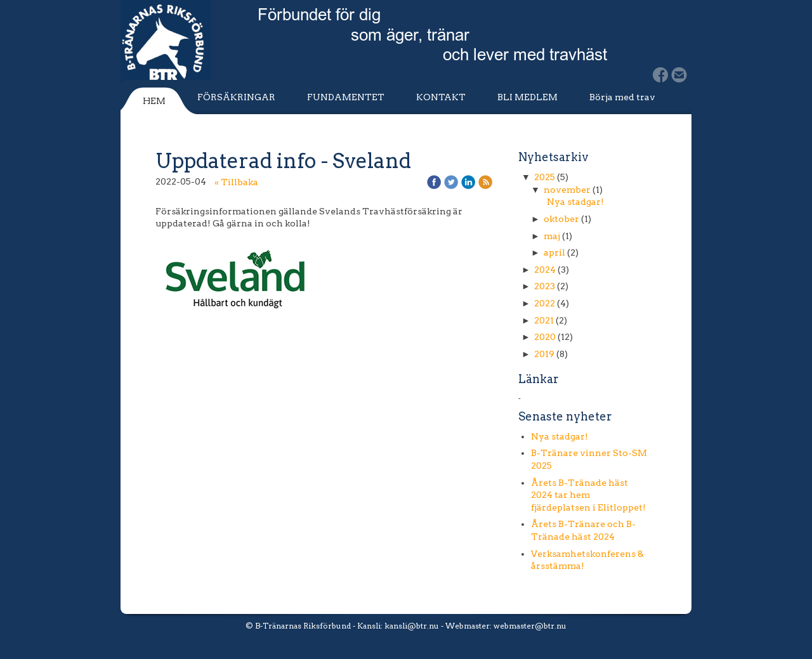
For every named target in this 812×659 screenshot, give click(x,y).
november (567, 190)
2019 (544, 354)
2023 (545, 286)
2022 (545, 303)
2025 (545, 177)
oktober (561, 219)
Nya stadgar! (575, 202)
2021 (544, 320)
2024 (545, 270)
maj (552, 236)
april (554, 252)
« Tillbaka (236, 182)
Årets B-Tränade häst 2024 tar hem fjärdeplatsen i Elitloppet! (588, 495)
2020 (545, 337)
